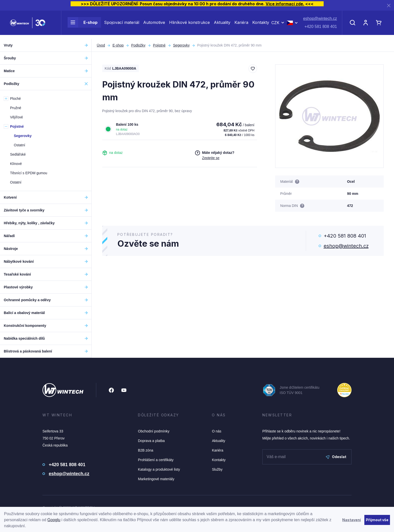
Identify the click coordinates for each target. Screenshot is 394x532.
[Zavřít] (389, 5)
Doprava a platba (151, 441)
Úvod (101, 45)
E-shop (83, 25)
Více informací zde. (285, 4)
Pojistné (159, 45)
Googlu (54, 520)
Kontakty (261, 25)
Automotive (154, 25)
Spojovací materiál (122, 25)
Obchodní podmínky (154, 431)
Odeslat (336, 457)
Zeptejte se (211, 158)
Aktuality (222, 25)
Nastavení (352, 520)
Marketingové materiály (156, 479)
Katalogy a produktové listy (159, 469)
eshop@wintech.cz (320, 21)
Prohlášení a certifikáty (156, 460)
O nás (216, 431)
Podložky (138, 45)
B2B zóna (146, 450)
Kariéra (241, 25)
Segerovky (181, 45)
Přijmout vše (377, 520)
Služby (217, 469)
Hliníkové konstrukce (189, 25)
